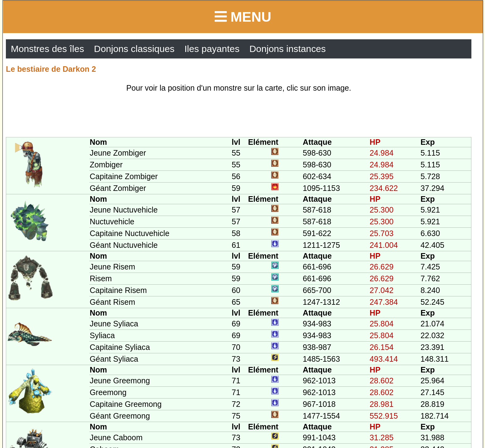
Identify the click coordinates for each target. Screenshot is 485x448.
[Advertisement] (239, 115)
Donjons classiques (134, 49)
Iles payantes (212, 49)
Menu (243, 17)
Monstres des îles (47, 49)
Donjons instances (288, 49)
